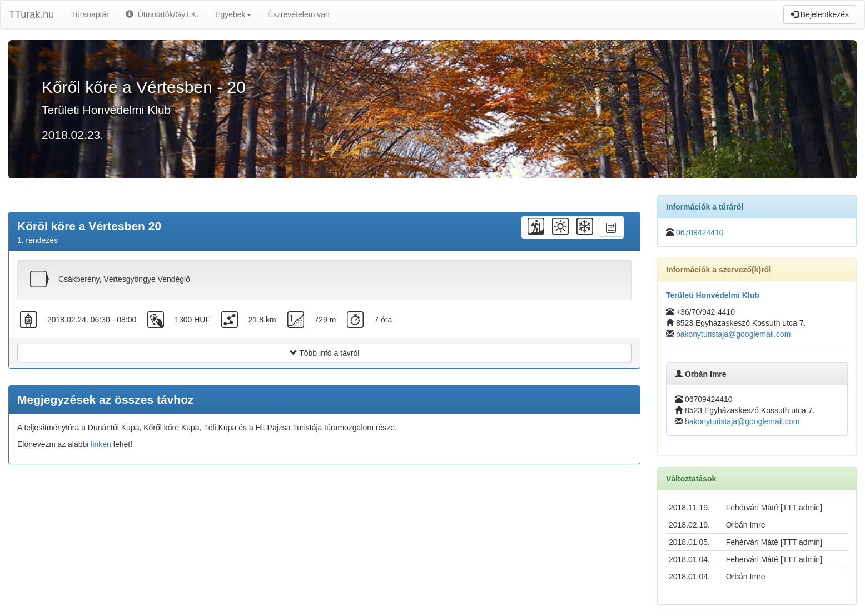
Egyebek (233, 14)
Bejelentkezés (820, 14)
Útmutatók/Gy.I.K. (162, 14)
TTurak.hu (31, 14)
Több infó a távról (325, 353)
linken (101, 444)
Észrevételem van (299, 14)
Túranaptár (90, 14)
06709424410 (700, 232)
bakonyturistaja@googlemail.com (733, 334)
